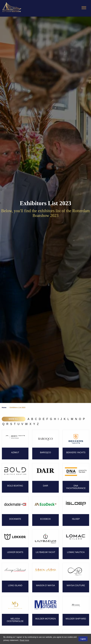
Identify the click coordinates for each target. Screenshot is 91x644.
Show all (14, 419)
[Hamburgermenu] (84, 8)
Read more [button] (24, 640)
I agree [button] (83, 639)
